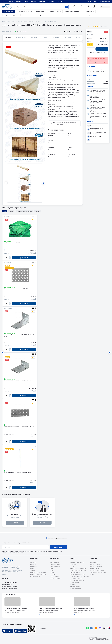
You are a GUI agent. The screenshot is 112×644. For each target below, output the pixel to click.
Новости (32, 568)
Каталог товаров (11, 22)
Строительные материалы (25, 12)
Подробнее (60, 124)
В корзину (102, 49)
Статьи (52, 572)
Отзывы (44, 38)
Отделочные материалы (55, 12)
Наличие (34, 38)
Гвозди (37, 211)
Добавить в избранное (56, 578)
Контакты (51, 2)
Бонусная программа (56, 562)
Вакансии (59, 2)
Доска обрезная (27, 22)
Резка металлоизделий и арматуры (80, 576)
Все (5, 211)
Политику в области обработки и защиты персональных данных (42, 551)
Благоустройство (89, 15)
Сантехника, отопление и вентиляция (71, 15)
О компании (42, 2)
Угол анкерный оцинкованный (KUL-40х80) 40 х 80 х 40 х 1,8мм (19, 336)
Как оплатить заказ (55, 566)
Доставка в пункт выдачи (77, 562)
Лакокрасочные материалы (72, 12)
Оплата (26, 2)
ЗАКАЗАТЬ (42, 524)
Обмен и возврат (55, 576)
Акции (4, 2)
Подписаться (59, 547)
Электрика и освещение (29, 15)
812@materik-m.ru (7, 584)
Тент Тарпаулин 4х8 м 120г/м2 (12, 243)
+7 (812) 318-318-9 (93, 2)
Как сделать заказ (55, 564)
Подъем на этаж (75, 582)
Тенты (11, 211)
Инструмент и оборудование (11, 15)
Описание (8, 38)
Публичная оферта (35, 576)
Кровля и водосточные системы (48, 15)
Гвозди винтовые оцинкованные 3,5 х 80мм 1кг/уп (17, 473)
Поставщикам (33, 566)
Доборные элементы (76, 588)
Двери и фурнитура (89, 12)
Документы (56, 38)
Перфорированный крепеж (24, 211)
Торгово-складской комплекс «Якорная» (16, 608)
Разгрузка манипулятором (77, 580)
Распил (72, 566)
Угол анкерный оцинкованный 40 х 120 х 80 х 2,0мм (18, 381)
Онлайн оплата (105, 7)
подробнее (15, 524)
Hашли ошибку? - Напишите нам (56, 538)
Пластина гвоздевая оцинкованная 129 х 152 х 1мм (18, 289)
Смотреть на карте (10, 615)
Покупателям (55, 559)
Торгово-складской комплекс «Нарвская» (51, 608)
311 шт (25, 31)
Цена (5, 249)
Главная (4, 22)
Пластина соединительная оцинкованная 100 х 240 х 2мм (19, 427)
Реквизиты (33, 570)
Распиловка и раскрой (76, 578)
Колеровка (73, 564)
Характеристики (21, 38)
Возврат (33, 2)
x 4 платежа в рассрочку (100, 44)
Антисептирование (75, 586)
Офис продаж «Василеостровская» (84, 608)
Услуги (11, 2)
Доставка (18, 2)
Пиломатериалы (40, 12)
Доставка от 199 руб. (96, 564)
